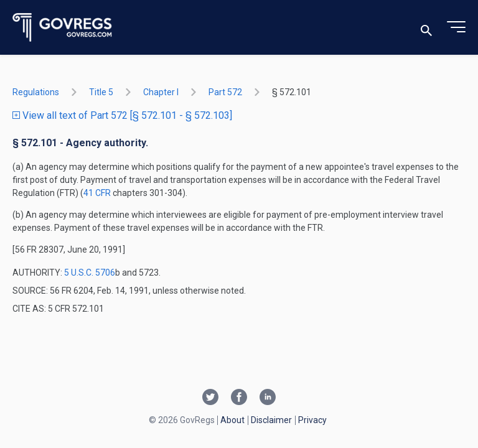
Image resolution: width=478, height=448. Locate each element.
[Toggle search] (426, 28)
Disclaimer (271, 420)
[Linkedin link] (268, 398)
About (232, 420)
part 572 (225, 92)
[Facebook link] (239, 398)
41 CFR (98, 193)
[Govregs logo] (63, 28)
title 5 (101, 92)
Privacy (312, 420)
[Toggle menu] (456, 27)
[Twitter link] (210, 398)
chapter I (161, 92)
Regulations (36, 92)
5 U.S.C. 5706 (90, 273)
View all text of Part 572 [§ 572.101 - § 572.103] (122, 115)
